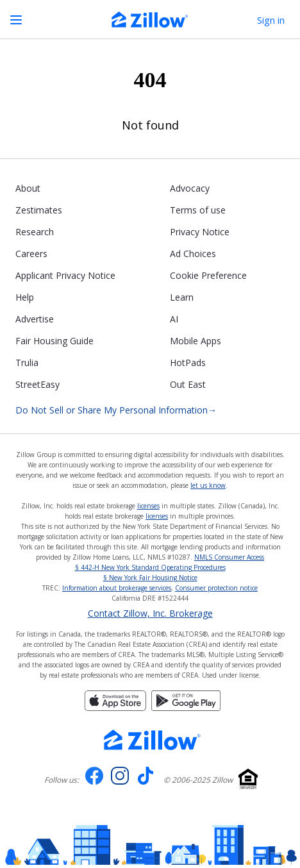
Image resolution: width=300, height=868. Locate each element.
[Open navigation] (16, 20)
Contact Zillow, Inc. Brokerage (150, 613)
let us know (208, 485)
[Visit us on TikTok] (146, 780)
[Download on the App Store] (115, 707)
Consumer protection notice (216, 588)
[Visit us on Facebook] (94, 780)
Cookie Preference (208, 275)
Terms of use (198, 210)
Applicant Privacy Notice (65, 275)
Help (25, 297)
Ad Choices (193, 254)
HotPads (188, 363)
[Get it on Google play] (186, 707)
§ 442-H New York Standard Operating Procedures (150, 567)
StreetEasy (37, 384)
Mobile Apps (196, 341)
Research (35, 232)
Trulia (27, 363)
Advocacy (190, 188)
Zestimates (39, 210)
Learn (182, 297)
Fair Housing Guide (54, 341)
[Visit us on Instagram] (120, 780)
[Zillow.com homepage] (153, 740)
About (28, 188)
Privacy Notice (200, 232)
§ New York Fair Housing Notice (150, 578)
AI (174, 319)
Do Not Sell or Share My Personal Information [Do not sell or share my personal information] (116, 410)
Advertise (35, 319)
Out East (188, 384)
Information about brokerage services (117, 588)
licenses (148, 506)
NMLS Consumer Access (229, 557)
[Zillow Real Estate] (150, 21)
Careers (31, 254)
